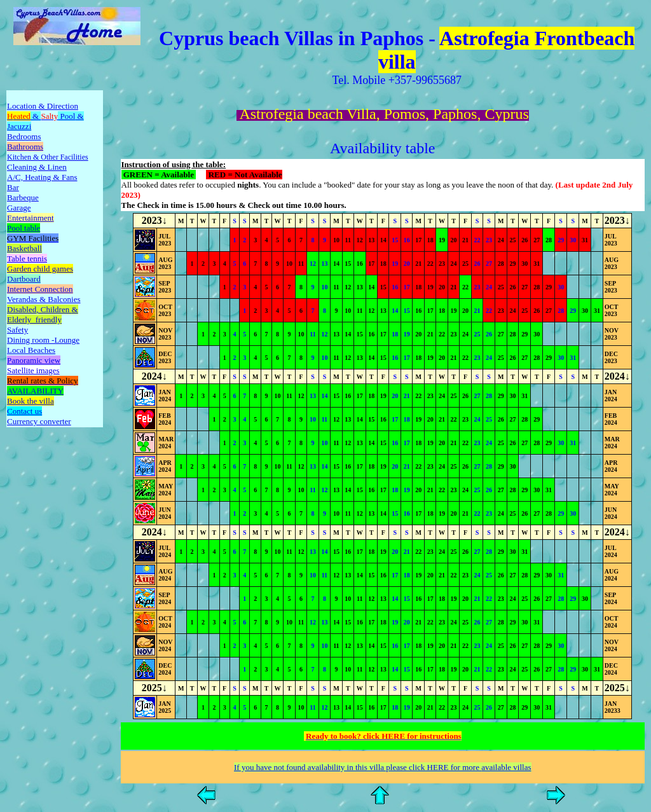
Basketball (24, 248)
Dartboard (24, 279)
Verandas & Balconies (44, 299)
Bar (13, 187)
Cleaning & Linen (37, 167)
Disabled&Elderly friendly (43, 314)
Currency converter (39, 421)
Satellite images (33, 370)
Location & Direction (43, 106)
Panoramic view (34, 360)
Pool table (24, 228)
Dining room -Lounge (43, 340)
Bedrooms (24, 136)
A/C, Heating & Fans (42, 177)
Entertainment (31, 218)
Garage (19, 208)
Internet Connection (40, 289)
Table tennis (27, 258)
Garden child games (40, 269)
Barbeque (23, 197)
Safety (17, 330)
